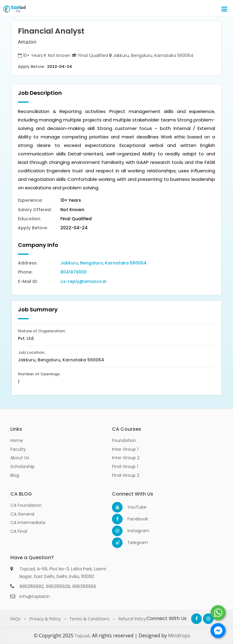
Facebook (133, 519)
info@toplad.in (35, 596)
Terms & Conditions (89, 619)
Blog (15, 475)
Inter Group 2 (126, 458)
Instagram (133, 531)
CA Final (19, 531)
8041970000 (74, 272)
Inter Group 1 (125, 449)
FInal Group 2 (126, 475)
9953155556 (84, 586)
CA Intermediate (28, 523)
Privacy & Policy (45, 619)
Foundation (124, 440)
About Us (20, 458)
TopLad (82, 636)
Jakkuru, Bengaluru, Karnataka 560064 (103, 263)
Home (17, 440)
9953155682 (32, 586)
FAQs (15, 619)
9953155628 (58, 586)
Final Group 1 (125, 466)
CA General (22, 514)
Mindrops (179, 636)
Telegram (133, 543)
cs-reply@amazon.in (83, 281)
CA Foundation (26, 505)
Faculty (18, 449)
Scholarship (22, 466)
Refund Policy (132, 619)
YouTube (133, 507)
